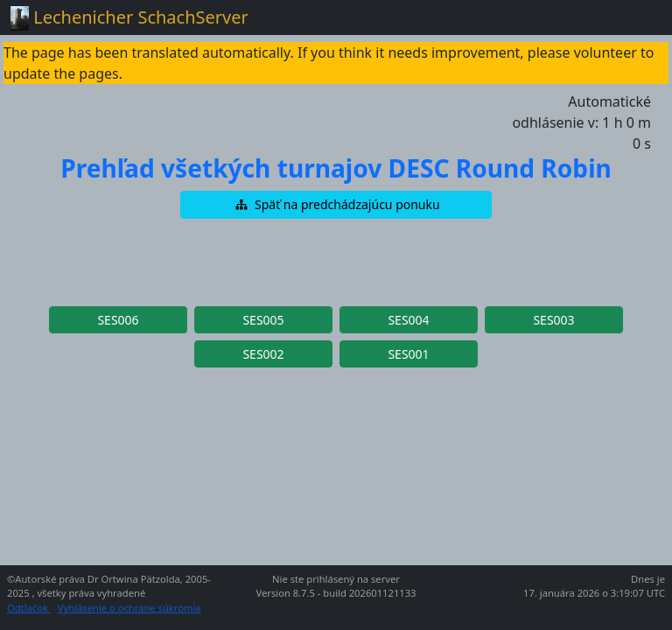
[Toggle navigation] (637, 17)
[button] (336, 205)
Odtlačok (29, 608)
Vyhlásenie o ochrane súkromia (129, 608)
